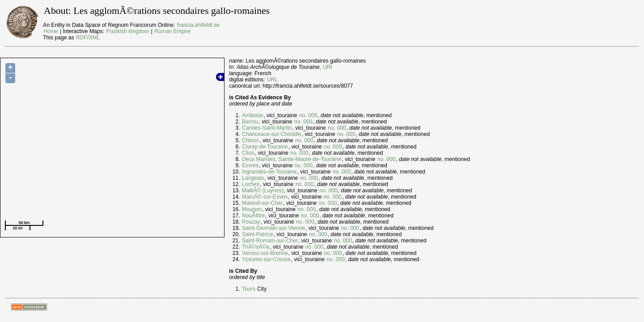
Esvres (250, 165)
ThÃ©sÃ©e (256, 247)
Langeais (253, 178)
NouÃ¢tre (253, 216)
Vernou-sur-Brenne (265, 253)
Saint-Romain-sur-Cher (270, 241)
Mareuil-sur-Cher (262, 203)
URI (328, 67)
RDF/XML (88, 38)
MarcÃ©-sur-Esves (265, 197)
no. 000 (308, 115)
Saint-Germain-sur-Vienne (273, 228)
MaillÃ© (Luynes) (263, 191)
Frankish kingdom (127, 31)
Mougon (252, 209)
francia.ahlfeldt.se (198, 25)
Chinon (251, 140)
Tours (249, 289)
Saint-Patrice (258, 234)
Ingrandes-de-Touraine (269, 172)
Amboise (252, 115)
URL (272, 80)
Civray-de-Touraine (265, 147)
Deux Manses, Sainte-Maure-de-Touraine (292, 159)
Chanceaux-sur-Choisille (271, 134)
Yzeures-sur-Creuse (266, 259)
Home (51, 31)
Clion (248, 153)
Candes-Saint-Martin (267, 128)
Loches (251, 184)
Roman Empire (172, 31)
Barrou (250, 122)
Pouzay (251, 222)
